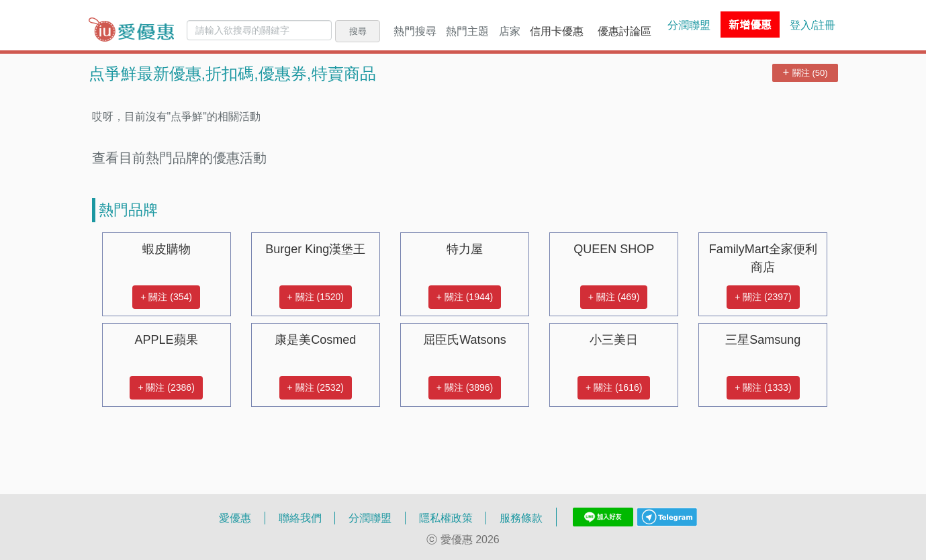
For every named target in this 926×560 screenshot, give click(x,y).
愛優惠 (235, 518)
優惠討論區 (624, 31)
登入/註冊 (813, 25)
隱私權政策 (446, 518)
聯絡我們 (300, 518)
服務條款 (521, 518)
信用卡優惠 (557, 31)
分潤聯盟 (689, 25)
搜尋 (358, 31)
